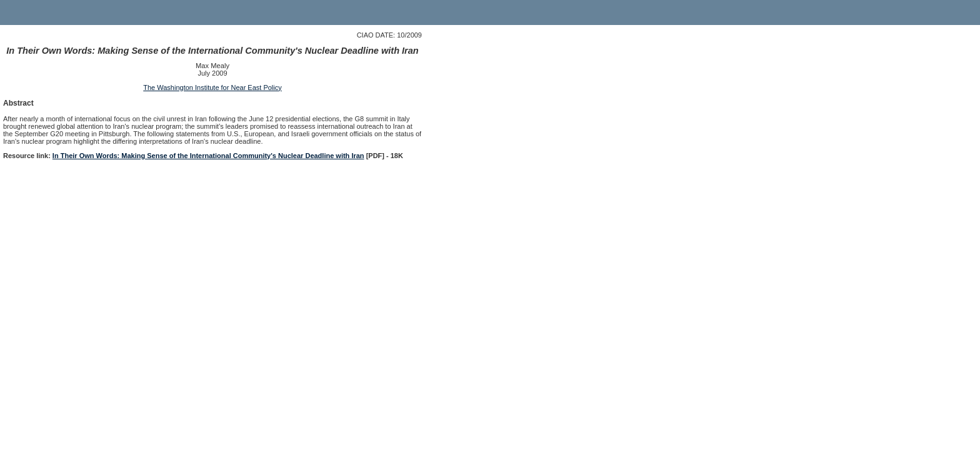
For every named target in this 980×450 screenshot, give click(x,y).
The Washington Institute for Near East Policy (212, 87)
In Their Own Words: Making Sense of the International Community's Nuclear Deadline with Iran (208, 156)
